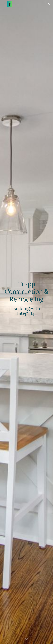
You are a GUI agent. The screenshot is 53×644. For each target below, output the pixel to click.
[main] (27, 322)
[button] (3, 4)
